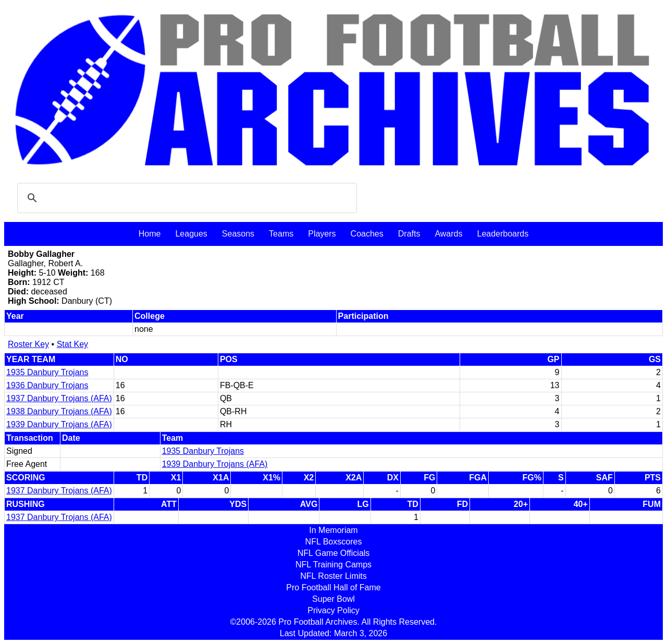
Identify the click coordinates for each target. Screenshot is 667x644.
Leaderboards (503, 234)
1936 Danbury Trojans (47, 385)
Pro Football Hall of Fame (333, 587)
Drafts (409, 234)
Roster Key (28, 344)
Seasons (238, 234)
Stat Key (72, 344)
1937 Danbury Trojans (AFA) (59, 398)
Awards (448, 234)
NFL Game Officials (334, 553)
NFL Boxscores (334, 542)
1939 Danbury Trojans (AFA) (59, 424)
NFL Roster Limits (333, 576)
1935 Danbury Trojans (47, 372)
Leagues (191, 234)
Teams (281, 234)
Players (322, 234)
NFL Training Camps (333, 565)
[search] (186, 198)
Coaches (367, 234)
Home (150, 234)
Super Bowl (333, 599)
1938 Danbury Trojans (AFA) (59, 411)
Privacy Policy (333, 610)
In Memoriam (333, 530)
